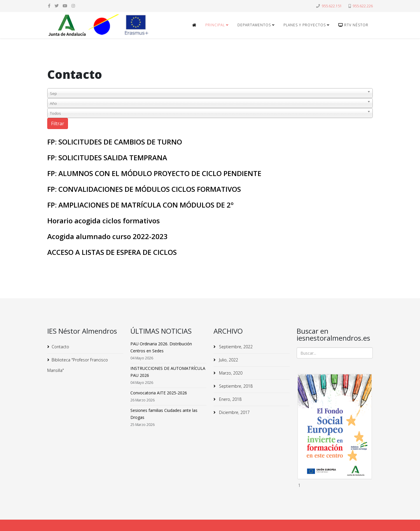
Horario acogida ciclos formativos (104, 221)
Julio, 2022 (228, 360)
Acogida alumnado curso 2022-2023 (107, 236)
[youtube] (65, 6)
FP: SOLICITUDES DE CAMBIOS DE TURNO (115, 142)
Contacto (60, 347)
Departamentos (254, 25)
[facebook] (49, 6)
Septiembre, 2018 (235, 386)
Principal (215, 25)
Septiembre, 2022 (235, 347)
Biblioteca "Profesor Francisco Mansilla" (78, 365)
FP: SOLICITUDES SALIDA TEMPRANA (107, 157)
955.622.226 (363, 6)
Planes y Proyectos (305, 25)
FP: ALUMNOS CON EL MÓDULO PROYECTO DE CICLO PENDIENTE (154, 173)
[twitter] (57, 6)
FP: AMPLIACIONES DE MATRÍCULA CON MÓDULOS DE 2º (140, 205)
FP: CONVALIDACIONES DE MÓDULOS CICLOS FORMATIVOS (144, 189)
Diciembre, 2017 (234, 412)
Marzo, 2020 (230, 373)
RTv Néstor (353, 25)
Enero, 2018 (230, 399)
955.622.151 (332, 6)
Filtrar (58, 123)
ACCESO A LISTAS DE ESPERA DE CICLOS (112, 252)
